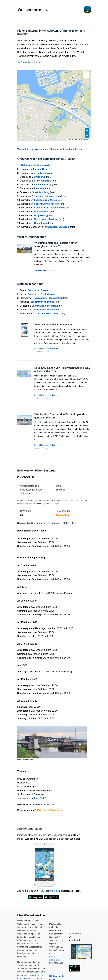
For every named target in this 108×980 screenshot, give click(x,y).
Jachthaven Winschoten (46, 313)
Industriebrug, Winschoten (49, 200)
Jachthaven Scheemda (44, 306)
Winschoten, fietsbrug (46, 219)
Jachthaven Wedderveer (47, 310)
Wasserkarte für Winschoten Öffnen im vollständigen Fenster (50, 149)
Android (53, 891)
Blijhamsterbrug (43, 185)
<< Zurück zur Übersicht (30, 62)
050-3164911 (41, 798)
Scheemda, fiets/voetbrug (46, 196)
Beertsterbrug (42, 212)
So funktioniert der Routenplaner (54, 325)
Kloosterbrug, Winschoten (49, 208)
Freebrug (39, 188)
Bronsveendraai (43, 181)
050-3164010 (62, 515)
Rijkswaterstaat (84, 140)
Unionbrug (40, 177)
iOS (42, 891)
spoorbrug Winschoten (47, 204)
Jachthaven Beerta (38, 290)
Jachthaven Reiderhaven (41, 294)
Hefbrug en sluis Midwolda (36, 165)
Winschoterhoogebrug (57, 227)
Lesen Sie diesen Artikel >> (46, 349)
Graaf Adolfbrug (41, 192)
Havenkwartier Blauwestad (47, 298)
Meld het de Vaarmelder (50, 810)
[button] (86, 75)
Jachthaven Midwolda (42, 302)
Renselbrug (41, 223)
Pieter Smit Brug (39, 169)
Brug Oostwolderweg (41, 173)
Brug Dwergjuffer (44, 215)
